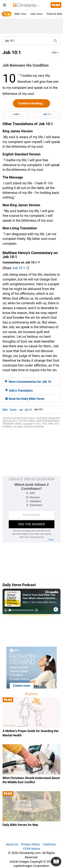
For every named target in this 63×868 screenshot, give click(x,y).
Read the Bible (54, 14)
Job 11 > (47, 114)
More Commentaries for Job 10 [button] (28, 382)
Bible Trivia (20, 14)
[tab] (32, 381)
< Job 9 (16, 114)
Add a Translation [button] (19, 391)
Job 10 (28, 409)
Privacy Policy (30, 844)
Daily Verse (36, 14)
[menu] (5, 6)
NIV (55, 53)
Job (21, 409)
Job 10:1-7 (20, 268)
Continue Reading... (32, 103)
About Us (12, 844)
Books (13, 409)
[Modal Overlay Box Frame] (32, 509)
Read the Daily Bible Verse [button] (25, 399)
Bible (5, 409)
